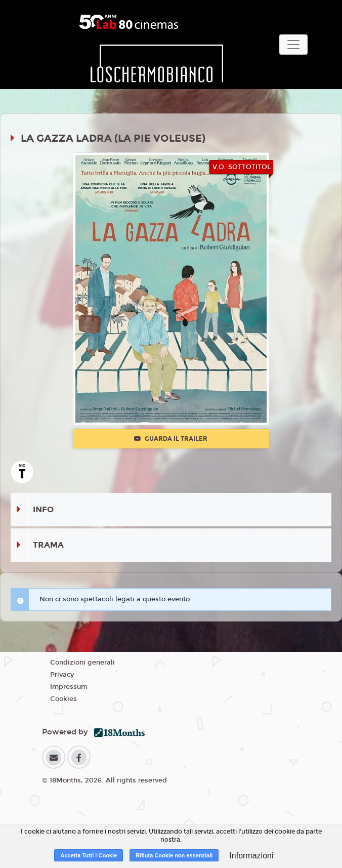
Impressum (69, 687)
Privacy (62, 675)
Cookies (63, 699)
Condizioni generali (82, 663)
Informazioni (251, 856)
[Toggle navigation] (293, 45)
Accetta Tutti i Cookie (89, 855)
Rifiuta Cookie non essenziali (174, 855)
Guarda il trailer (171, 439)
